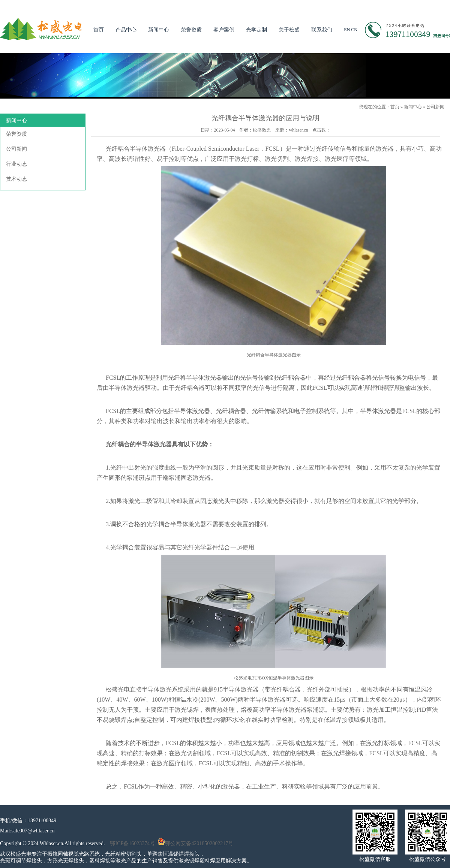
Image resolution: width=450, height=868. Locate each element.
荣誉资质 (191, 30)
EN (347, 30)
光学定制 (256, 30)
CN (354, 30)
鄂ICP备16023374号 (132, 843)
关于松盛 (289, 30)
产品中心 (126, 30)
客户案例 (224, 30)
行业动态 (16, 164)
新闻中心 (159, 30)
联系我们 (322, 30)
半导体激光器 (148, 149)
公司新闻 (435, 107)
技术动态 (16, 179)
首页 (99, 30)
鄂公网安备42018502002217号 (195, 843)
